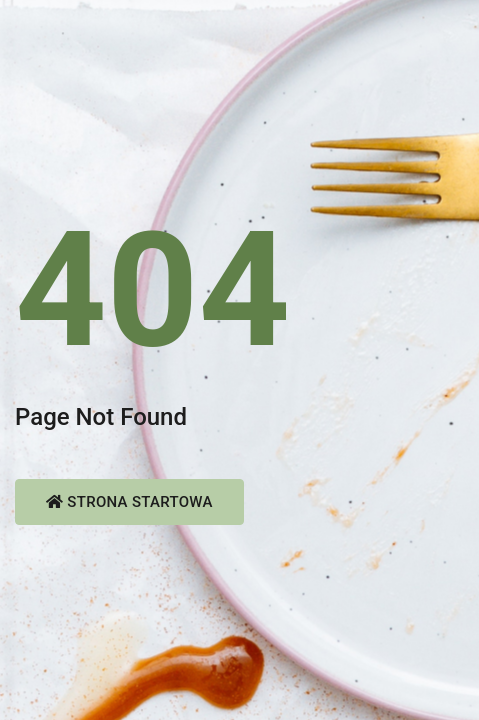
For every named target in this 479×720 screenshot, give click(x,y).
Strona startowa (129, 502)
